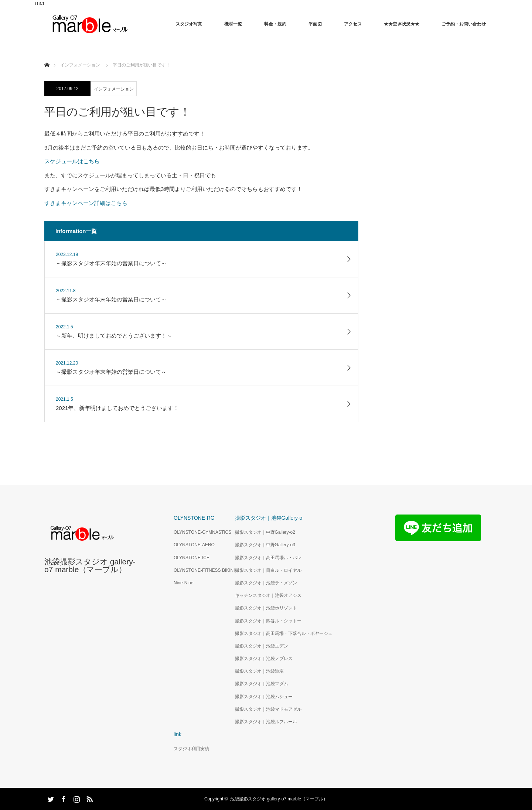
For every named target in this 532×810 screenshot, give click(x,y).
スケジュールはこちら (72, 161)
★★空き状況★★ (402, 24)
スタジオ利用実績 (191, 749)
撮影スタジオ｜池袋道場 (259, 671)
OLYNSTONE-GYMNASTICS (202, 532)
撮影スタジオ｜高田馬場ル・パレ (268, 558)
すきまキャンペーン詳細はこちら (86, 203)
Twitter (50, 798)
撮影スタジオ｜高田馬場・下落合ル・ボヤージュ (284, 633)
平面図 (315, 24)
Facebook (63, 798)
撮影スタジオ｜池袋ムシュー (264, 697)
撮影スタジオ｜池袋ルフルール (266, 722)
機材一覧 (233, 24)
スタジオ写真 (189, 24)
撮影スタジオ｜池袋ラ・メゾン (266, 583)
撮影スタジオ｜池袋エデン (262, 646)
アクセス (353, 24)
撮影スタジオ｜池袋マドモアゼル (268, 709)
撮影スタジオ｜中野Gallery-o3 (265, 545)
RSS (89, 798)
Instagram (76, 798)
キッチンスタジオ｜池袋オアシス (268, 595)
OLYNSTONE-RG (194, 518)
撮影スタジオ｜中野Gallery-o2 (265, 532)
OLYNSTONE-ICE (192, 558)
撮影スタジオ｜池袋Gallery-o (269, 518)
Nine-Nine (183, 583)
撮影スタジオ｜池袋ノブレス (264, 659)
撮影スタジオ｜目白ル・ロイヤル (268, 570)
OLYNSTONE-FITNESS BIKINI (204, 570)
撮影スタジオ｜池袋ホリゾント (266, 608)
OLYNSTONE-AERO (194, 545)
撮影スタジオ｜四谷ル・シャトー (268, 621)
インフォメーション (114, 89)
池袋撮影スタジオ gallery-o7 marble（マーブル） (90, 565)
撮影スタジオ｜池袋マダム (262, 684)
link (178, 734)
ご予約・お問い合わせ (464, 24)
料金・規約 (275, 24)
